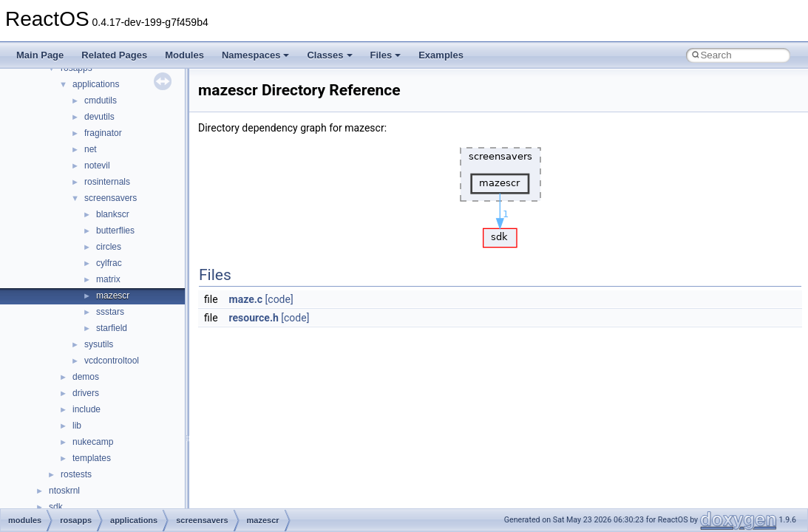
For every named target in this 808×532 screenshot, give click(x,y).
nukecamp (93, 442)
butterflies (115, 231)
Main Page (40, 55)
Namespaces (256, 55)
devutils (99, 117)
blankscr (113, 214)
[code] (279, 299)
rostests (76, 474)
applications (96, 84)
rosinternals (107, 182)
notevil (97, 166)
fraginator (103, 133)
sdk (56, 507)
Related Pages (114, 55)
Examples (441, 55)
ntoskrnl (64, 491)
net (91, 149)
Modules (184, 55)
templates (92, 458)
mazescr (113, 296)
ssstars (110, 312)
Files (386, 55)
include (86, 409)
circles (109, 247)
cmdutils (101, 100)
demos (86, 377)
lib (77, 426)
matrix (108, 279)
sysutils (99, 344)
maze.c (246, 299)
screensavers (111, 198)
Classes (329, 55)
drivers (86, 393)
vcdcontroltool (112, 361)
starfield (112, 328)
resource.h (254, 318)
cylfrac (109, 263)
